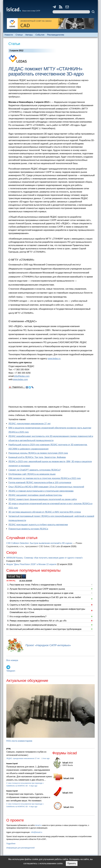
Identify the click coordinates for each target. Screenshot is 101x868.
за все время (26, 580)
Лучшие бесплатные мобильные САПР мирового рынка (37, 589)
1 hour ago (46, 758)
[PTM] (8, 749)
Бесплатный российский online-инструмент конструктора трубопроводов (46, 629)
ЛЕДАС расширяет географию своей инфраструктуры (35, 495)
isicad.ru (38, 825)
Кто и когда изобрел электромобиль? (28, 617)
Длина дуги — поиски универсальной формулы (33, 625)
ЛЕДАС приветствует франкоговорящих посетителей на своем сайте (43, 499)
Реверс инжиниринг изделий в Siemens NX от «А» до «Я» (38, 621)
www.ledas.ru (54, 359)
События (40, 35)
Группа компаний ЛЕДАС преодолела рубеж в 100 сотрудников (40, 483)
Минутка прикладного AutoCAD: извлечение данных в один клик (41, 593)
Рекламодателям (56, 35)
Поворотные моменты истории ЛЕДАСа (28, 529)
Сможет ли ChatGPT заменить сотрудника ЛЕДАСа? (35, 470)
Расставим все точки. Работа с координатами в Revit (36, 585)
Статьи (19, 35)
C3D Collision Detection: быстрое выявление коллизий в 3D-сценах (39, 543)
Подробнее (11, 844)
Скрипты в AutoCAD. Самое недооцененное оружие (35, 605)
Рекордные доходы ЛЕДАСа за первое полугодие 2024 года (38, 453)
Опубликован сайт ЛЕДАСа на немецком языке (32, 474)
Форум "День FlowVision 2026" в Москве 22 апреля (31, 564)
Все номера (12, 660)
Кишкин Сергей (12, 764)
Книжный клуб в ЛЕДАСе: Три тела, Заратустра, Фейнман (37, 457)
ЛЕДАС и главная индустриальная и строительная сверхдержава (41, 491)
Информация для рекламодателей (20, 848)
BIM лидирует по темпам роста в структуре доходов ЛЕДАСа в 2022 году (45, 478)
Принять (72, 863)
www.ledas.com (20, 379)
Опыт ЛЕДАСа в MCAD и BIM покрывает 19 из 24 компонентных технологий (46, 487)
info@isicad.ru (37, 832)
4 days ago (33, 786)
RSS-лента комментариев (19, 741)
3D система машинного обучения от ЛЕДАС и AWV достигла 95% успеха (45, 512)
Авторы (29, 35)
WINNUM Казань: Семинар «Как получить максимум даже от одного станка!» (45, 558)
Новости (9, 35)
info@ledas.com (22, 376)
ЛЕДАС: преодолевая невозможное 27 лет (30, 424)
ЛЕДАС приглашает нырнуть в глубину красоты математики (38, 525)
